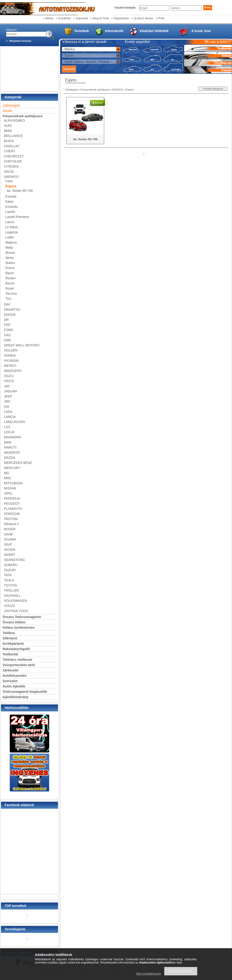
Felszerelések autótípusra (95, 90)
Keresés (69, 69)
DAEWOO (118, 90)
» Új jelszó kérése (142, 18)
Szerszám (10, 681)
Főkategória (72, 90)
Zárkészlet (10, 670)
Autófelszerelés (14, 676)
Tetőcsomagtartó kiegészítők (25, 692)
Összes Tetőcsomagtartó (22, 617)
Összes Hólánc (14, 622)
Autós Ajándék (14, 686)
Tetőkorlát (10, 654)
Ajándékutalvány (15, 697)
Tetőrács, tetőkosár (17, 660)
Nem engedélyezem (149, 974)
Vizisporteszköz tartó (19, 665)
